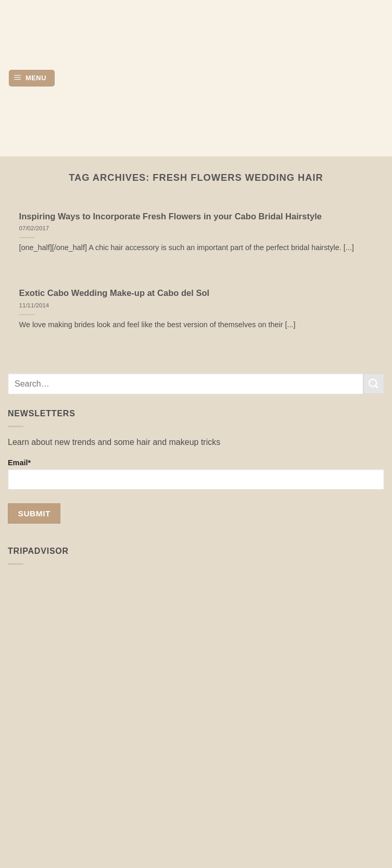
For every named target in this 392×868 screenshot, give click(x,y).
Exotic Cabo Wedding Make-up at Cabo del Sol (115, 293)
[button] (32, 78)
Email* (196, 474)
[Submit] (374, 384)
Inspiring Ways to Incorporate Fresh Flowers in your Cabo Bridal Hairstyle (170, 216)
